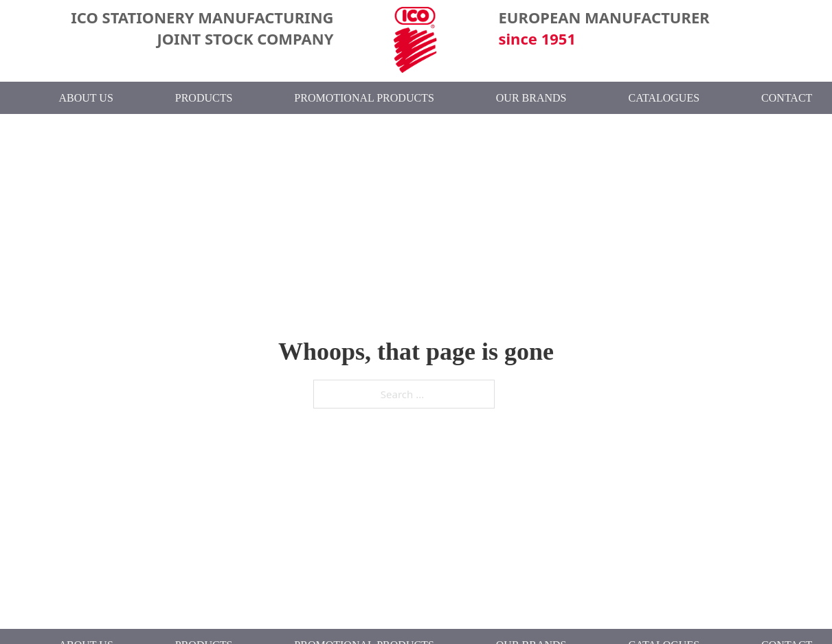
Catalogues (664, 98)
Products (204, 98)
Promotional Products (364, 98)
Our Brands (531, 98)
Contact (787, 98)
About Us (86, 98)
